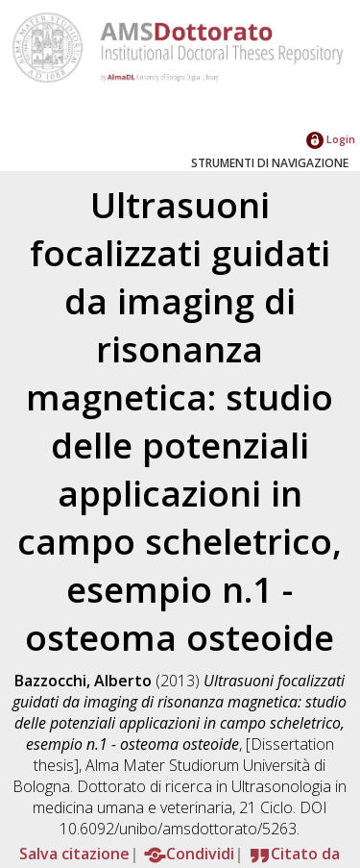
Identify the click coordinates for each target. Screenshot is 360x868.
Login (331, 139)
